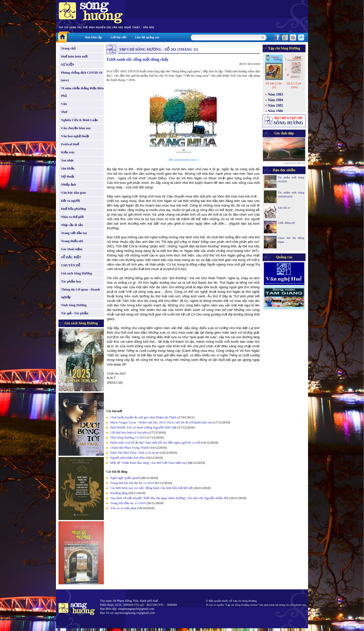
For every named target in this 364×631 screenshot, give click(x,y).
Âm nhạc (67, 160)
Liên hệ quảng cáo (147, 37)
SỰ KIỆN (68, 64)
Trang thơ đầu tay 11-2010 (128, 503)
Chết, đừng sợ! (286, 223)
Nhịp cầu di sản (72, 225)
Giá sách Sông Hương (77, 273)
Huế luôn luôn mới (74, 56)
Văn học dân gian (73, 193)
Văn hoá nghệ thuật (75, 136)
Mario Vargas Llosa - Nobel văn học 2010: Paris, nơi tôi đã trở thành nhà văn (161, 422)
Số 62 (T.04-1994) (294, 85)
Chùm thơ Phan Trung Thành (129, 448)
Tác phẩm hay (71, 281)
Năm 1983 (276, 94)
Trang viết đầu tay (74, 233)
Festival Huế (70, 144)
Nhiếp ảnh (68, 184)
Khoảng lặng (119, 493)
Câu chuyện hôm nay (76, 128)
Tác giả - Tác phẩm (75, 313)
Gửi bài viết (118, 37)
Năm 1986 (276, 111)
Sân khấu (68, 168)
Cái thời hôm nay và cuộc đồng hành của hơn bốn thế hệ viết (151, 488)
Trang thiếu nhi (72, 241)
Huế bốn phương (73, 209)
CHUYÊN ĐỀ (71, 265)
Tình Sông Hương (74, 305)
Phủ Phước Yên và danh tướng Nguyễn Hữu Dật (143, 427)
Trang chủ (68, 48)
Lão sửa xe (284, 208)
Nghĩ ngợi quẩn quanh (125, 478)
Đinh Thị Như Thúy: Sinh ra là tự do (135, 453)
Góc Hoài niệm (72, 249)
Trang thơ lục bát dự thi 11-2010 (132, 483)
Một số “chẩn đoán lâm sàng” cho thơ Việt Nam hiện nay (149, 463)
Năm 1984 (276, 100)
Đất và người (70, 201)
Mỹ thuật (68, 176)
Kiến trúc (68, 152)
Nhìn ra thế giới (72, 217)
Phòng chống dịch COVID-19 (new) (82, 76)
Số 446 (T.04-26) (274, 85)
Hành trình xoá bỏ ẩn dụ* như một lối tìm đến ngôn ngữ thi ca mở (155, 442)
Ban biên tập (94, 37)
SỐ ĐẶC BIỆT (71, 257)
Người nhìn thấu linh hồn (127, 458)
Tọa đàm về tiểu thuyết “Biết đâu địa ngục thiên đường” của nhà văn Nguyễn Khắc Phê (169, 498)
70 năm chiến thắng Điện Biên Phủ (82, 92)
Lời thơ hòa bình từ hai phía (129, 432)
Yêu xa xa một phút (123, 508)
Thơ (64, 112)
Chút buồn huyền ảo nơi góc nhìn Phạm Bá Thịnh (143, 417)
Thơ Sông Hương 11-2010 (128, 437)
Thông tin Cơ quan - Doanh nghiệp (80, 293)
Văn (64, 104)
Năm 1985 (276, 106)
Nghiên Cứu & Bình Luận (79, 120)
